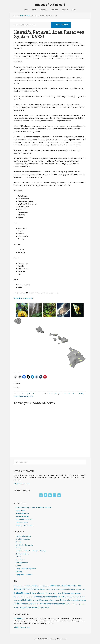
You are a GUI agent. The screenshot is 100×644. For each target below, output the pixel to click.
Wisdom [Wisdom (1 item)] (46, 608)
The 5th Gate (20, 510)
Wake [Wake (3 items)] (42, 608)
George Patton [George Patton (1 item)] (58, 589)
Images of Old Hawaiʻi (50, 5)
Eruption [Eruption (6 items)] (42, 589)
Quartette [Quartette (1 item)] (82, 604)
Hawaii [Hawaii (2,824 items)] (19, 593)
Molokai (51, 394)
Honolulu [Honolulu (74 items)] (61, 593)
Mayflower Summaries (23, 536)
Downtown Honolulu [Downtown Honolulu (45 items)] (30, 589)
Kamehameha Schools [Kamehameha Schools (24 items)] (55, 597)
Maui (57, 394)
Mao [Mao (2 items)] (34, 600)
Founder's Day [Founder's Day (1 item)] (50, 589)
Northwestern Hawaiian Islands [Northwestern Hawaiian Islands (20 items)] (73, 600)
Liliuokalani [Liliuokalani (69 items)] (27, 600)
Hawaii (16, 396)
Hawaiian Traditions (22, 554)
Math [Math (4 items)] (37, 600)
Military (18, 557)
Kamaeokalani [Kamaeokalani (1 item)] (29, 597)
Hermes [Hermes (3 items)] (42, 593)
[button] (50, 336)
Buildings (19, 548)
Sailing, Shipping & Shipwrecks (26, 569)
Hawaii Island (24, 396)
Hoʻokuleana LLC (20, 618)
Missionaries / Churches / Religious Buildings (31, 551)
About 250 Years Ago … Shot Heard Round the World (34, 507)
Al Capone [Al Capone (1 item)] (23, 586)
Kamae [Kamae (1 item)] (23, 597)
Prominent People (22, 563)
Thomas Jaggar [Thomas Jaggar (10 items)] (19, 607)
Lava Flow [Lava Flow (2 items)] (75, 597)
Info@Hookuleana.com (22, 484)
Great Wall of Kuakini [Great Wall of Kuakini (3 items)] (69, 589)
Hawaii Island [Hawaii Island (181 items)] (31, 593)
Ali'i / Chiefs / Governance (24, 545)
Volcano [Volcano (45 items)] (29, 607)
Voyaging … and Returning (24, 525)
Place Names (33, 394)
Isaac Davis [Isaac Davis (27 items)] (71, 593)
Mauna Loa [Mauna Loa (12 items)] (43, 600)
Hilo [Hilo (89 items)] (46, 593)
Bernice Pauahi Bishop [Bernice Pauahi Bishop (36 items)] (60, 586)
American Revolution (23, 539)
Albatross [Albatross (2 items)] (17, 586)
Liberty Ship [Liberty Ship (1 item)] (17, 600)
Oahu (31, 396)
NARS (81, 394)
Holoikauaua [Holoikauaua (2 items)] (53, 593)
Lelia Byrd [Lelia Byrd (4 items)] (82, 597)
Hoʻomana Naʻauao (22, 516)
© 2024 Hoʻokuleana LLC (24, 298)
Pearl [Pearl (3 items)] (66, 604)
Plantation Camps (22, 522)
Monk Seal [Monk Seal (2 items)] (57, 600)
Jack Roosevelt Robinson (24, 519)
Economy (19, 572)
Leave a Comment (62, 25)
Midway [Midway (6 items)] (51, 600)
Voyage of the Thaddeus (24, 575)
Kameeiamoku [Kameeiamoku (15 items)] (39, 597)
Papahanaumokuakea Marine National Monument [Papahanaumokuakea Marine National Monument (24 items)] (42, 604)
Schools (18, 566)
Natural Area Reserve (71, 394)
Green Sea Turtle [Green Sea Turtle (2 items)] (80, 589)
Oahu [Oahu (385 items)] (17, 603)
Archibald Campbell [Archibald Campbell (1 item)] (44, 586)
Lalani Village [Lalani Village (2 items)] (68, 597)
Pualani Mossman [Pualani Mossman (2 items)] (73, 604)
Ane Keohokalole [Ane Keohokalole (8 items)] (32, 586)
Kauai (61, 394)
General (25, 394)
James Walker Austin (23, 513)
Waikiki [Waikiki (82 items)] (37, 607)
